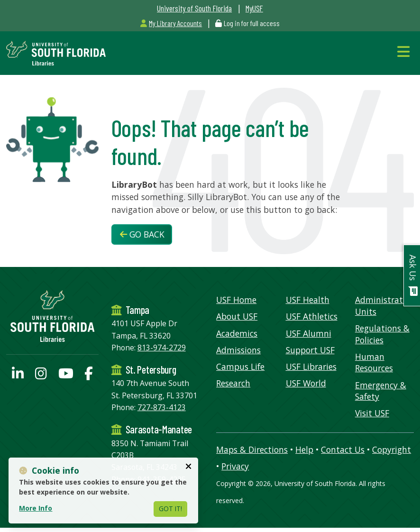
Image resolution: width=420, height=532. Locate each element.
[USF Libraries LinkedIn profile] (18, 376)
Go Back (142, 234)
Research (233, 383)
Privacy (235, 466)
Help (304, 449)
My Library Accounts (171, 23)
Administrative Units (384, 306)
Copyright (392, 449)
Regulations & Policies (382, 334)
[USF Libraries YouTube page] (66, 376)
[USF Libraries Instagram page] (41, 376)
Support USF (310, 350)
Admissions (238, 350)
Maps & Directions (252, 449)
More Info (36, 508)
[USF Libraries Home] (56, 52)
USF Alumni (309, 333)
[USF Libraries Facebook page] (89, 376)
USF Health (308, 300)
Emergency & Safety (381, 391)
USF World (306, 383)
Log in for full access (252, 23)
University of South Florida (194, 8)
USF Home (236, 300)
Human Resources (374, 362)
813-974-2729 (162, 348)
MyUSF (254, 8)
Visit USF (372, 413)
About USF (237, 316)
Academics (237, 333)
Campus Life (240, 367)
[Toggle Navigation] (406, 51)
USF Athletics (312, 316)
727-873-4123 (162, 407)
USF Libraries (311, 367)
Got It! (170, 509)
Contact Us (343, 449)
